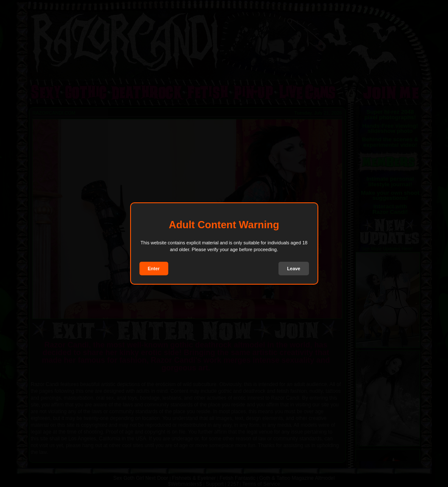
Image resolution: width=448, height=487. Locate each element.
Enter (154, 269)
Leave (294, 269)
